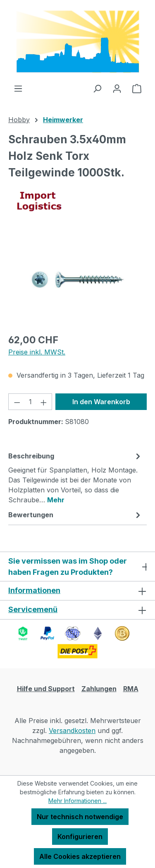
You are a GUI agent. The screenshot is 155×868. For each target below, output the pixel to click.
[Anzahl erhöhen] (44, 402)
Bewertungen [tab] (75, 515)
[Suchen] (97, 88)
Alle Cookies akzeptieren (80, 856)
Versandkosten (72, 731)
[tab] (75, 477)
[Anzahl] (30, 402)
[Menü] (18, 88)
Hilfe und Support (46, 689)
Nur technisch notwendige (80, 817)
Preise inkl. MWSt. (37, 352)
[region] (77, 280)
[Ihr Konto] (117, 88)
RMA (131, 689)
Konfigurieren (80, 837)
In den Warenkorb (101, 402)
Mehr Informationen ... (77, 801)
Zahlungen (99, 689)
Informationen (34, 590)
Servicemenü (33, 609)
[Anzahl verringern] (17, 402)
